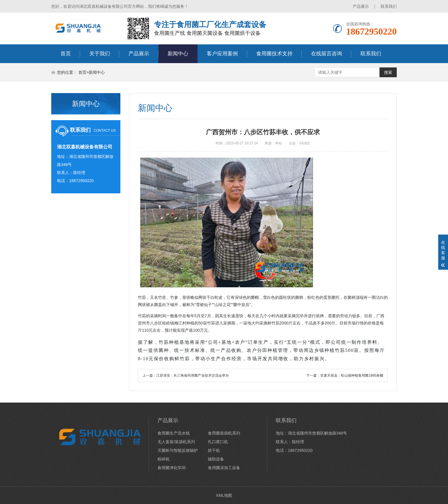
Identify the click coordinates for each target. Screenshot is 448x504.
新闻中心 (178, 54)
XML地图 (224, 495)
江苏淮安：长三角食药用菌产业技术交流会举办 (193, 375)
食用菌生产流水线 (174, 433)
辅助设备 (216, 459)
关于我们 (100, 54)
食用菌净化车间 (172, 468)
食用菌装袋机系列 (224, 433)
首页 (66, 54)
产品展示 (361, 6)
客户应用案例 (222, 54)
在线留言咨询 (326, 54)
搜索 (388, 72)
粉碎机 (164, 459)
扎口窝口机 (218, 442)
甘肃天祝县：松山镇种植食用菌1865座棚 (352, 375)
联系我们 (389, 6)
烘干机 (214, 450)
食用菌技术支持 (274, 54)
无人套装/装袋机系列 (176, 442)
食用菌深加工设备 (224, 468)
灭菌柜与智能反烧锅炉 (178, 450)
